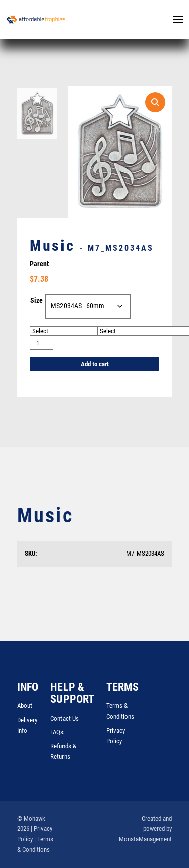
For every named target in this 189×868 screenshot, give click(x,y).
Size (37, 301)
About (25, 706)
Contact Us (65, 718)
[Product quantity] (42, 343)
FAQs (57, 732)
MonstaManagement (145, 840)
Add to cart (95, 365)
